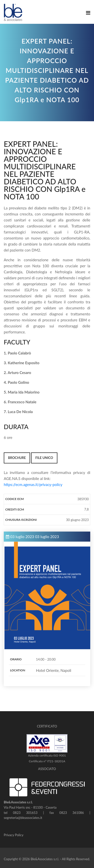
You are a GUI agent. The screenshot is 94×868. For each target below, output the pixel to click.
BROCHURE (17, 458)
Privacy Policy (14, 835)
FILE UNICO (44, 458)
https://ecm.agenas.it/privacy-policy (33, 484)
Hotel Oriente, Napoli (54, 670)
